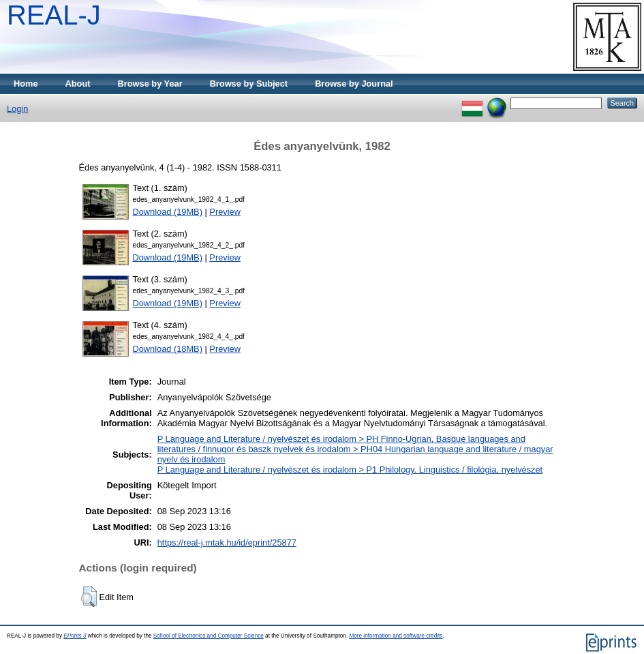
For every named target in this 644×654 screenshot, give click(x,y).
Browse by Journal (354, 84)
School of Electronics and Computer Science (209, 636)
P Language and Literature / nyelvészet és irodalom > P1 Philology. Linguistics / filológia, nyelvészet (350, 470)
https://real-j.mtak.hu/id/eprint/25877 (227, 542)
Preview (225, 212)
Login (17, 109)
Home (26, 84)
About (78, 84)
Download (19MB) (168, 212)
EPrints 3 (75, 636)
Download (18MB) (168, 349)
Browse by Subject (249, 84)
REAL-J (54, 15)
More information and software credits (396, 636)
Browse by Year (150, 84)
